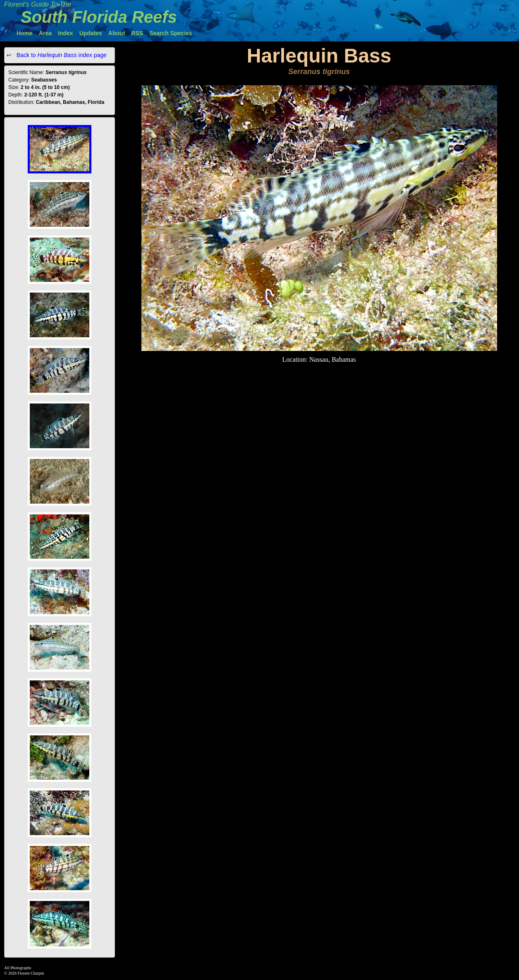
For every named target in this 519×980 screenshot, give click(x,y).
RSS (137, 33)
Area (45, 33)
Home (25, 33)
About (117, 33)
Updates (91, 33)
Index (66, 33)
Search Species (171, 33)
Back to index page (61, 55)
